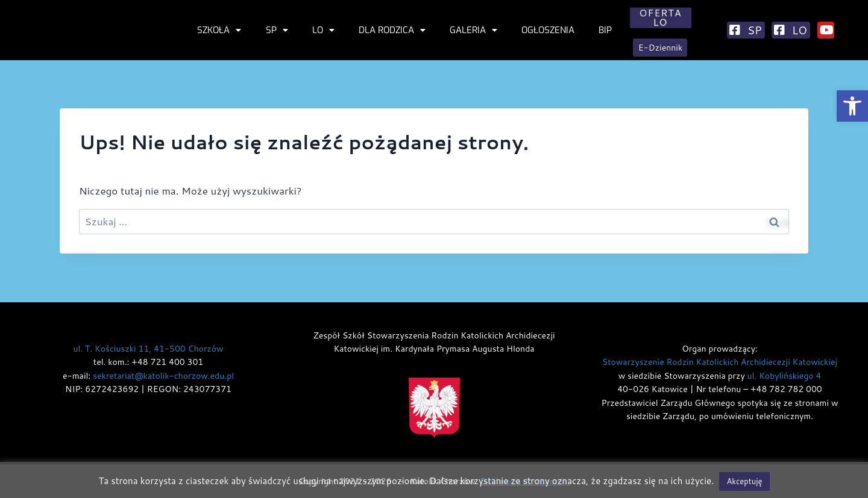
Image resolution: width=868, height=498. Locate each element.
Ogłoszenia (548, 30)
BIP (605, 30)
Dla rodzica (392, 30)
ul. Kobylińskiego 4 (785, 376)
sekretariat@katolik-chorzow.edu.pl (163, 376)
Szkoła (219, 30)
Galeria (473, 30)
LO (323, 30)
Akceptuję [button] (744, 481)
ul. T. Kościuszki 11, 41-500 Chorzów (148, 349)
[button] (852, 106)
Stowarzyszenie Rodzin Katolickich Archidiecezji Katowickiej (720, 362)
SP (277, 30)
